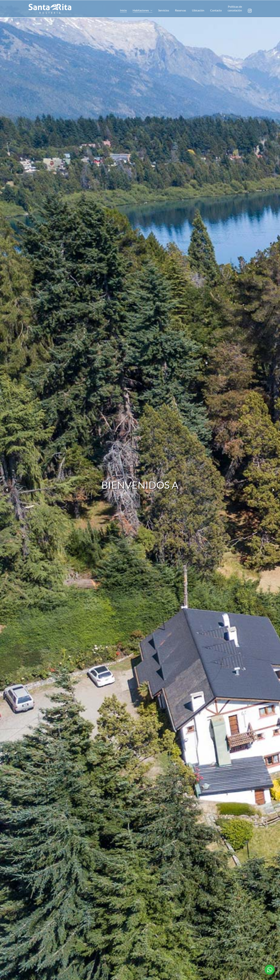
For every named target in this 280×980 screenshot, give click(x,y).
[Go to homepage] (50, 9)
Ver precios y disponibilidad (169, 895)
